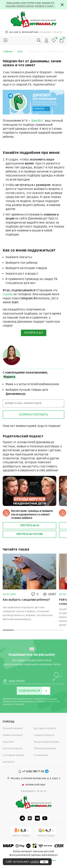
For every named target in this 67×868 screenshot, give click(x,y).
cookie (35, 862)
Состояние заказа (13, 755)
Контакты (9, 762)
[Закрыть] (62, 5)
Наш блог (8, 742)
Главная (9, 52)
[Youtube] (45, 818)
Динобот (37, 121)
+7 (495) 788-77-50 (33, 772)
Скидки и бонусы (44, 735)
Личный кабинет (13, 728)
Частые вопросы (13, 748)
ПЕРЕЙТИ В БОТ (34, 333)
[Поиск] (39, 40)
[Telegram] (47, 772)
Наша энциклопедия (46, 742)
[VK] (37, 818)
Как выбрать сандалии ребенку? (26, 600)
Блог (22, 52)
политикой (52, 699)
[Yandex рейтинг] (21, 832)
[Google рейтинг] (46, 832)
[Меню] (6, 40)
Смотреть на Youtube (29, 534)
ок (44, 862)
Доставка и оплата (45, 728)
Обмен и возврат (13, 735)
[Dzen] (30, 818)
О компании (41, 755)
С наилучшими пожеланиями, (25, 375)
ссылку (8, 294)
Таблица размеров (45, 748)
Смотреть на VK (30, 526)
